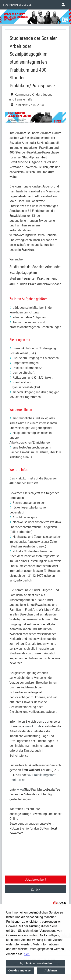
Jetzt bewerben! (35, 880)
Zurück (35, 889)
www (21, 789)
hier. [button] (27, 954)
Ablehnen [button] (51, 971)
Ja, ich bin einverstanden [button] (36, 963)
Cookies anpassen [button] (20, 971)
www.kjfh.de (33, 726)
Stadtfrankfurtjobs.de (17, 5)
